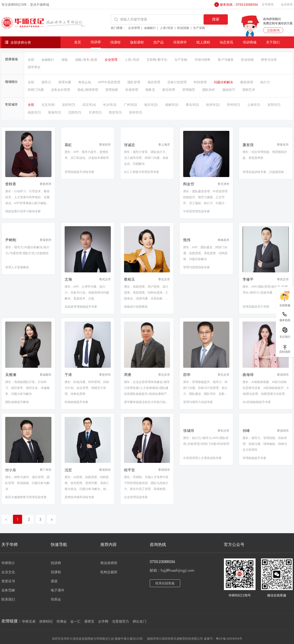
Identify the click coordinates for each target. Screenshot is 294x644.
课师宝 (89, 621)
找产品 (158, 42)
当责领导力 (120, 621)
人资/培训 (167, 28)
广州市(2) (131, 105)
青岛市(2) (192, 105)
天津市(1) (95, 112)
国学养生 (34, 67)
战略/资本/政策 (86, 60)
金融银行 (150, 28)
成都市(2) (172, 105)
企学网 (103, 621)
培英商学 (180, 42)
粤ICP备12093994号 (229, 639)
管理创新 (112, 90)
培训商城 (250, 42)
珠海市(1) (54, 112)
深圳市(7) (68, 105)
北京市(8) (48, 105)
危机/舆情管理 (88, 90)
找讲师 (96, 42)
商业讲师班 (109, 563)
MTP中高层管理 (109, 82)
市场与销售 (203, 60)
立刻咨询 (273, 30)
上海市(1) (254, 105)
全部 (31, 60)
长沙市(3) (110, 105)
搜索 (216, 19)
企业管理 (134, 28)
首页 (78, 42)
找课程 (115, 42)
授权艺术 (249, 90)
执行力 (265, 82)
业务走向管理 (61, 90)
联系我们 (8, 599)
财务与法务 (269, 60)
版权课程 (137, 42)
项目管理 (154, 82)
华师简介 (8, 563)
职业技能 (183, 28)
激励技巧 (229, 90)
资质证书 (8, 581)
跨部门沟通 (36, 90)
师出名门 (139, 621)
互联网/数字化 (157, 60)
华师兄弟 (29, 621)
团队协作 (209, 90)
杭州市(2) (213, 105)
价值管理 (132, 90)
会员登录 (287, 4)
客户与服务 (226, 60)
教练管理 (247, 82)
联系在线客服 (165, 583)
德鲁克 (150, 90)
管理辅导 (189, 90)
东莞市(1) (274, 105)
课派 (54, 581)
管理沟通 (65, 82)
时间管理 (200, 82)
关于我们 (273, 42)
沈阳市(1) (75, 112)
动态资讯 (226, 42)
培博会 (62, 621)
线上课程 (203, 42)
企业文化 (8, 572)
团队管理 (134, 82)
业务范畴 (8, 590)
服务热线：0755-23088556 (239, 5)
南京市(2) (151, 105)
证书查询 (268, 4)
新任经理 (169, 90)
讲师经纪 (46, 621)
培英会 (56, 599)
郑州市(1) (233, 105)
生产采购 (199, 28)
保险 (65, 60)
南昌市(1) (34, 112)
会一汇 (75, 621)
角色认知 (85, 82)
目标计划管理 (177, 82)
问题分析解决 (223, 82)
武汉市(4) (89, 105)
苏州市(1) (136, 112)
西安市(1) (115, 112)
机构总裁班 (109, 572)
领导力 (46, 82)
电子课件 (58, 590)
